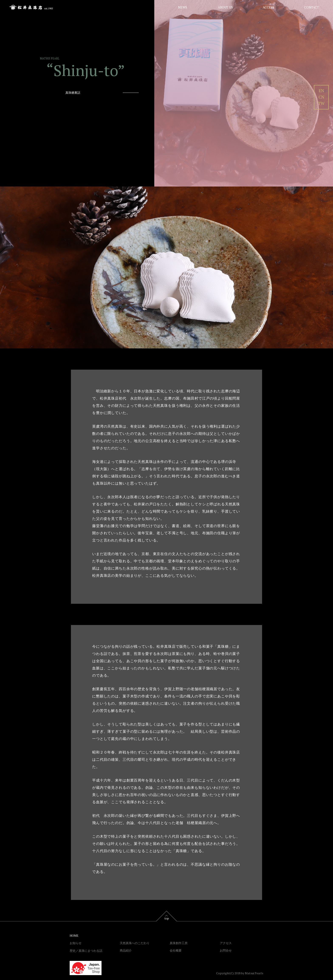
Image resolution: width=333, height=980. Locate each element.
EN (321, 91)
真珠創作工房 (179, 943)
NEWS (183, 7)
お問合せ (226, 951)
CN (321, 97)
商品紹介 (126, 951)
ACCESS (268, 7)
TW (321, 103)
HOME (74, 936)
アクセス (226, 943)
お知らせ (76, 943)
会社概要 (176, 951)
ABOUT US (225, 7)
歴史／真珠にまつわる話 (86, 951)
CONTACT (311, 7)
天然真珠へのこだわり (135, 943)
